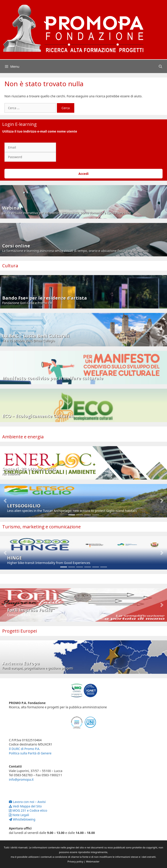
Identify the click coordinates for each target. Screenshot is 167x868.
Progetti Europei (20, 631)
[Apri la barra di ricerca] (160, 66)
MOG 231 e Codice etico (28, 810)
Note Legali (19, 815)
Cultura (10, 266)
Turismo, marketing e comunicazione (41, 527)
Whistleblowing (22, 819)
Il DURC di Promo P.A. (24, 749)
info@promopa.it (21, 779)
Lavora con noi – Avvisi (27, 802)
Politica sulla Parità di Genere (30, 753)
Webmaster (93, 861)
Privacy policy (75, 861)
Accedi (84, 174)
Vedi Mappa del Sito (25, 806)
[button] (5, 501)
